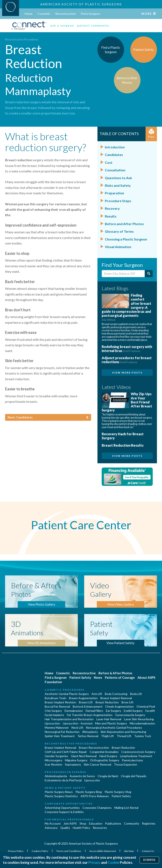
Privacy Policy (16, 851)
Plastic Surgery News (59, 792)
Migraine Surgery (76, 760)
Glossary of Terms (119, 231)
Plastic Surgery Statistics (61, 796)
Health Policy (81, 828)
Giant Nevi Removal (84, 756)
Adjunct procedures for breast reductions (127, 360)
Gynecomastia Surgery (130, 715)
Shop (83, 823)
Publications (113, 823)
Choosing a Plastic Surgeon (126, 239)
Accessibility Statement (103, 851)
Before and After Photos (124, 224)
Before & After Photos (115, 673)
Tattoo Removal (88, 736)
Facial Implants (54, 715)
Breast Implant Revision (60, 702)
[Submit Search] (149, 274)
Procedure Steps (118, 201)
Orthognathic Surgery (105, 760)
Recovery (112, 208)
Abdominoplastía (56, 776)
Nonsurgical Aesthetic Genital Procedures (114, 728)
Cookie (113, 862)
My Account (53, 823)
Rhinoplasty (90, 732)
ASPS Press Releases (95, 796)
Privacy (94, 862)
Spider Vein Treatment (60, 736)
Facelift (150, 711)
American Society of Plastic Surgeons (81, 4)
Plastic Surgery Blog (89, 792)
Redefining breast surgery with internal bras (127, 349)
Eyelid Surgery (133, 711)
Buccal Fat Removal (57, 706)
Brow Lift (128, 702)
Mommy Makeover (57, 728)
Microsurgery (53, 760)
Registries (149, 823)
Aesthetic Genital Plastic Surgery (67, 694)
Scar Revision (53, 764)
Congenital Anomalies (104, 752)
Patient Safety (80, 677)
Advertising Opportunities (62, 808)
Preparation (114, 193)
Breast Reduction (107, 702)
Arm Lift (97, 694)
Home (29, 14)
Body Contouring (116, 694)
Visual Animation (118, 247)
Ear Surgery (113, 711)
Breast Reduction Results (123, 445)
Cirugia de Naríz (108, 776)
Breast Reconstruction (94, 748)
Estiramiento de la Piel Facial (63, 780)
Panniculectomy (132, 760)
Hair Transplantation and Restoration (69, 719)
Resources (100, 828)
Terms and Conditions (69, 851)
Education (96, 823)
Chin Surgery (53, 711)
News (98, 677)
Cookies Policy (40, 851)
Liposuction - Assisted (78, 723)
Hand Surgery (108, 756)
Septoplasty (73, 764)
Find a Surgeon (90, 14)
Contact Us (148, 851)
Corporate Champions (97, 808)
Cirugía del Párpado (134, 776)
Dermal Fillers (94, 711)
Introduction (115, 147)
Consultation (115, 170)
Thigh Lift (107, 736)
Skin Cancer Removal (97, 764)
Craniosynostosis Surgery (138, 752)
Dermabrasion (74, 711)
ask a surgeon (62, 25)
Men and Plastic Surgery (111, 723)
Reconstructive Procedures (22, 39)
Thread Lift (124, 736)
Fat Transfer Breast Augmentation (90, 715)
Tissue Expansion (126, 764)
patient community (93, 25)
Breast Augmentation (83, 698)
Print (151, 134)
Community (132, 823)
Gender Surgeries (56, 756)
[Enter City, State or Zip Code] (123, 274)
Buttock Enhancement (88, 706)
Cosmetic (44, 14)
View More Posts (127, 373)
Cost (109, 162)
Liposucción (92, 780)
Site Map (129, 851)
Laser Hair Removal (109, 719)
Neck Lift (77, 728)
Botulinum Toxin (55, 698)
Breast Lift (86, 702)
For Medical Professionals (69, 819)
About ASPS (146, 677)
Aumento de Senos (82, 776)
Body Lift (136, 694)
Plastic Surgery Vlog (118, 792)
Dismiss (149, 860)
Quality (65, 828)
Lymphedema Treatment (136, 756)
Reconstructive (65, 14)
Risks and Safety (118, 185)
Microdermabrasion (142, 723)
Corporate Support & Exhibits (64, 812)
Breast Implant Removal (116, 698)
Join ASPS (70, 823)
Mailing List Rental (126, 808)
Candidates (114, 155)
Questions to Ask (118, 178)
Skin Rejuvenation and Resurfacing (123, 732)
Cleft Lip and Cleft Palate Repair (66, 752)
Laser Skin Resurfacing (139, 719)
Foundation (53, 682)
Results (111, 216)
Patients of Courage (120, 677)
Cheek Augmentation (119, 706)
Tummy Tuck (143, 736)
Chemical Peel (146, 706)
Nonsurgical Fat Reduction (62, 732)
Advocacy (51, 828)
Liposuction (52, 723)
